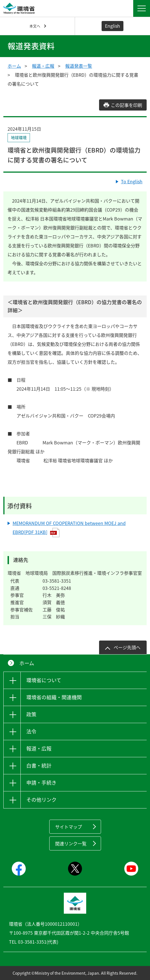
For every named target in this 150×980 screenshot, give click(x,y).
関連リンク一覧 (71, 843)
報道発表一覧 (79, 66)
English (112, 26)
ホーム (14, 66)
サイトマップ (69, 827)
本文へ (35, 26)
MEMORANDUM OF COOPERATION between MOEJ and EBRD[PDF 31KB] (69, 529)
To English (132, 181)
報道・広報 (43, 66)
